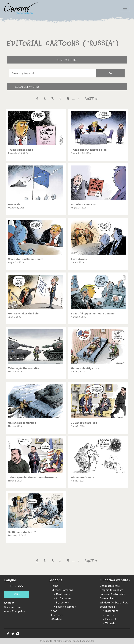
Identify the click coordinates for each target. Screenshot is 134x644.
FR (12, 586)
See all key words (27, 87)
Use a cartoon (12, 607)
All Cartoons (64, 598)
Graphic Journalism (111, 590)
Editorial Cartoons (62, 590)
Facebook (111, 619)
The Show (57, 615)
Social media (107, 607)
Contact (9, 603)
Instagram (112, 611)
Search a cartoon (66, 607)
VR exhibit (57, 619)
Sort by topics (67, 60)
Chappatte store (110, 586)
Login (17, 594)
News (54, 611)
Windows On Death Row (114, 602)
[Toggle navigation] (125, 8)
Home (54, 586)
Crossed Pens (108, 598)
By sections (63, 602)
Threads (110, 623)
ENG (21, 586)
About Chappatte (15, 611)
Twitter (110, 615)
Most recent (63, 594)
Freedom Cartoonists (113, 594)
